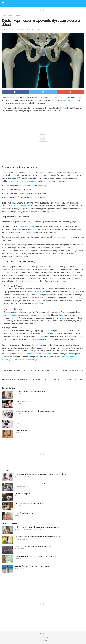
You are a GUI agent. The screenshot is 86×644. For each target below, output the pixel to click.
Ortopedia (5, 16)
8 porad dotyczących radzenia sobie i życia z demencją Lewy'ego (37, 537)
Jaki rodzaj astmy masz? (23, 494)
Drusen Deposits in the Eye (24, 513)
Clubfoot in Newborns (22, 431)
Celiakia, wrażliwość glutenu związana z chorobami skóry (35, 547)
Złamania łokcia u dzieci (23, 401)
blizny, (47, 333)
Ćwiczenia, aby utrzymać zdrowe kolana (29, 503)
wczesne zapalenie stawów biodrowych (35, 354)
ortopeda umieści (11, 315)
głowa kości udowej (71, 100)
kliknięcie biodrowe (26, 226)
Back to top (43, 634)
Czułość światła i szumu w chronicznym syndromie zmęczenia (37, 527)
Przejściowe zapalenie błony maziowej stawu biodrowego (35, 411)
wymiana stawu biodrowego (26, 360)
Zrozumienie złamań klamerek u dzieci (28, 421)
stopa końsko (14, 206)
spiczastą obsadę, (36, 339)
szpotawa (25, 206)
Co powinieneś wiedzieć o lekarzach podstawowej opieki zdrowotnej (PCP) (41, 474)
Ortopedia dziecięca (15, 16)
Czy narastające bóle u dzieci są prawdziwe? (30, 392)
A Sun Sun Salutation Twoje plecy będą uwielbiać (32, 566)
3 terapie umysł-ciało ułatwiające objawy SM (30, 484)
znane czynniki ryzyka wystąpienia (22, 181)
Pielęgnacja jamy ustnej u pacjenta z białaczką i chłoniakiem (36, 556)
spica (63, 318)
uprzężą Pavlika (39, 292)
